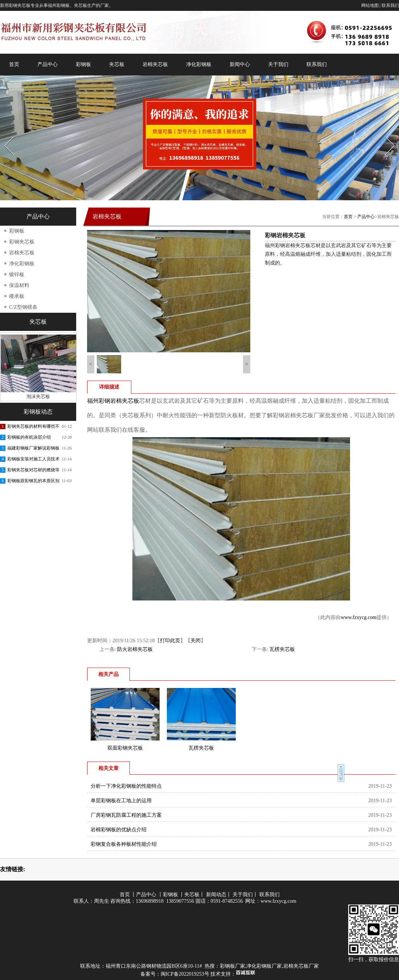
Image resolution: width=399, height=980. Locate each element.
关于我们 (278, 64)
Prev (5, 134)
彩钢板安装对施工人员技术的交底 (33, 460)
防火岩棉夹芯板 (135, 649)
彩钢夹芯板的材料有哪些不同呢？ (33, 428)
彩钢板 (83, 64)
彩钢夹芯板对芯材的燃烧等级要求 (33, 471)
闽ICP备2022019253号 (185, 974)
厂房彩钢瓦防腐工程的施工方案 (126, 815)
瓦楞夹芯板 (282, 649)
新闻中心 (240, 64)
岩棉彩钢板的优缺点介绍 (119, 830)
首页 (14, 64)
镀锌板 (17, 274)
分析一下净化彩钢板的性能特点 (126, 786)
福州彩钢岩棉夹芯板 (113, 401)
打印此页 (170, 641)
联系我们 (390, 5)
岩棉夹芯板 (155, 64)
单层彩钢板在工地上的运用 (121, 801)
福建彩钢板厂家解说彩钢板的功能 (33, 450)
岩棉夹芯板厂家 (301, 966)
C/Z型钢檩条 (23, 307)
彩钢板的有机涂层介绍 (29, 437)
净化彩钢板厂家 (264, 966)
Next (386, 134)
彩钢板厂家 (233, 966)
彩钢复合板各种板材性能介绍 (124, 844)
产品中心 (48, 64)
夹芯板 (117, 64)
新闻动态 (216, 895)
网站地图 (370, 5)
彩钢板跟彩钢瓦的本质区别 (33, 481)
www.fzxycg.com (359, 617)
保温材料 (19, 285)
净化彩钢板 (199, 64)
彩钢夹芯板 (22, 242)
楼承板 (17, 296)
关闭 (196, 641)
